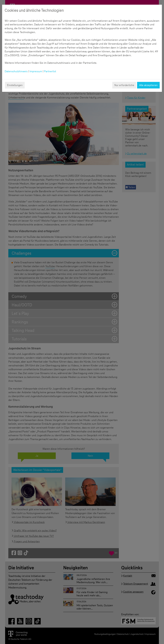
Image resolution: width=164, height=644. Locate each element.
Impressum (36, 71)
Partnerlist (50, 71)
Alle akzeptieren (148, 85)
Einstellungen (15, 85)
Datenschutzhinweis (16, 71)
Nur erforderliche (124, 85)
